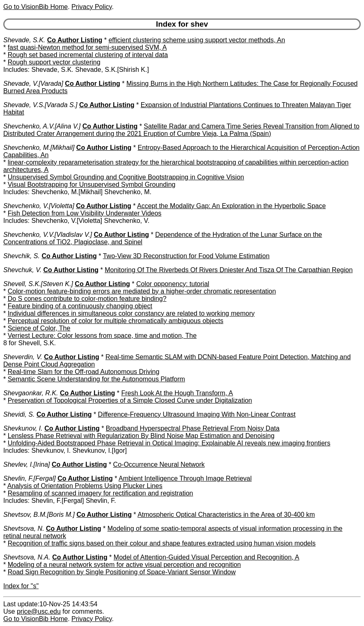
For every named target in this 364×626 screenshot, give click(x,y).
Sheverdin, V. (23, 357)
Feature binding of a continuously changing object (80, 306)
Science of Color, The (39, 328)
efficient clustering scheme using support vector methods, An (197, 40)
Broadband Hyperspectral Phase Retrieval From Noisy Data (193, 428)
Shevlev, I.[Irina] (27, 464)
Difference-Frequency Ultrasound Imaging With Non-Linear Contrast (197, 414)
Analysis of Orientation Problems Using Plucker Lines (85, 486)
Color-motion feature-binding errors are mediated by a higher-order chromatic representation (142, 291)
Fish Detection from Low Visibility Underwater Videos (85, 213)
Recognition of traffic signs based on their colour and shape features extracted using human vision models (162, 543)
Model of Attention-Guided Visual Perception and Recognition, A (206, 557)
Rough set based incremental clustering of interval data (88, 55)
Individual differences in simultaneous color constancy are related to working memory (131, 313)
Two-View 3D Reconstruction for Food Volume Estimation (186, 256)
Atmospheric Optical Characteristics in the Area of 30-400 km (226, 515)
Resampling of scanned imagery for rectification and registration (101, 493)
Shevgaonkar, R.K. (31, 393)
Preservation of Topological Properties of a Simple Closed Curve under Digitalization (130, 400)
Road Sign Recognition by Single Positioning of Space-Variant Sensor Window (122, 572)
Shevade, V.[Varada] (33, 84)
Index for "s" (21, 586)
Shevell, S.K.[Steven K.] (38, 284)
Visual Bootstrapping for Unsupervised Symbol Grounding (92, 185)
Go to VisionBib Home (35, 7)
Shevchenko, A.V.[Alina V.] (42, 126)
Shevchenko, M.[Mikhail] (39, 148)
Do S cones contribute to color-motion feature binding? (87, 299)
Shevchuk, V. (22, 270)
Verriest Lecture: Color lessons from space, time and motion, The (102, 336)
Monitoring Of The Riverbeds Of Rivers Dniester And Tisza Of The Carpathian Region (229, 270)
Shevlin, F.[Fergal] (30, 478)
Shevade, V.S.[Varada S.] (40, 105)
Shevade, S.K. (24, 40)
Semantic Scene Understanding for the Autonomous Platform (96, 379)
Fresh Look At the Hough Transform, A (177, 393)
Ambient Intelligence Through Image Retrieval (185, 478)
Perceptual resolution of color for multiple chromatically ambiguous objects (116, 321)
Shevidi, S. (19, 414)
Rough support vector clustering (54, 62)
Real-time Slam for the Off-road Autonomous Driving (84, 372)
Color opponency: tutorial (173, 284)
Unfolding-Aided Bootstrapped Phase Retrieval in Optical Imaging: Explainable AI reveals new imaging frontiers (169, 443)
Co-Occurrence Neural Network (159, 464)
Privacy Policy (92, 7)
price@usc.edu (39, 611)
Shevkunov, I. (23, 428)
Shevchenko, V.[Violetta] (39, 206)
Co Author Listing (75, 40)
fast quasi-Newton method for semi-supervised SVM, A (87, 47)
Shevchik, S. (22, 256)
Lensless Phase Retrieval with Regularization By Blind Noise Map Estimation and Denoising (141, 436)
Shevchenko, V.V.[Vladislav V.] (48, 235)
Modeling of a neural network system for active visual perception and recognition (124, 565)
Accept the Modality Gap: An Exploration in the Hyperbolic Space (231, 206)
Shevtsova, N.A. (27, 557)
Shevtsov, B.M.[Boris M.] (39, 515)
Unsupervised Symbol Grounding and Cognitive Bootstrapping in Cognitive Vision (126, 177)
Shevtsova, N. (24, 529)
